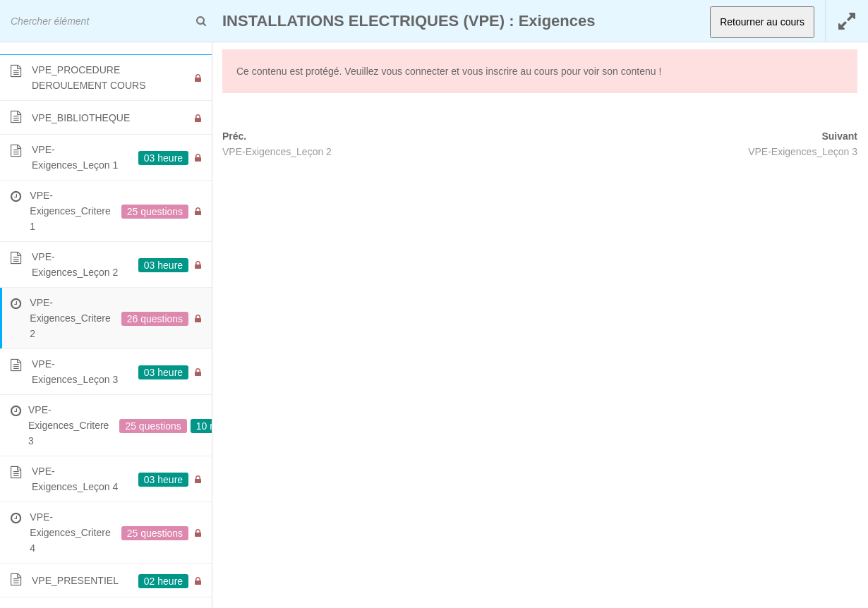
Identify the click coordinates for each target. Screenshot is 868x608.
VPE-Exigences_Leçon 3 (803, 152)
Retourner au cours (762, 22)
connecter (427, 71)
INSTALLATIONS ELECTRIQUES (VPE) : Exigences (409, 21)
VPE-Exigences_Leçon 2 (277, 152)
